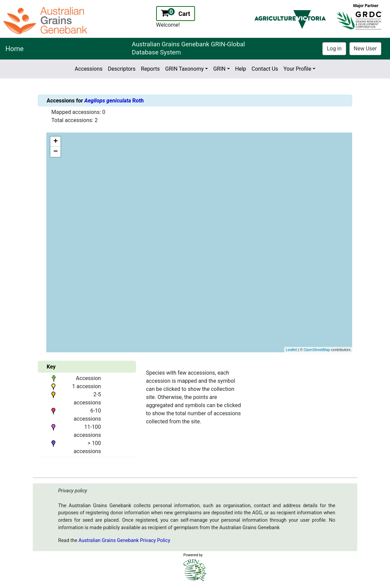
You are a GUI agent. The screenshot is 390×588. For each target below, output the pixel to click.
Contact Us (265, 69)
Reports (150, 69)
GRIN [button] (220, 69)
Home (15, 49)
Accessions (89, 69)
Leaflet (291, 350)
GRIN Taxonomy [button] (185, 69)
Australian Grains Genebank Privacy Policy (124, 540)
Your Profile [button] (297, 69)
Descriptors (122, 69)
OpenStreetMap (317, 350)
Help (241, 69)
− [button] (56, 152)
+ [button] (56, 142)
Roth (114, 101)
